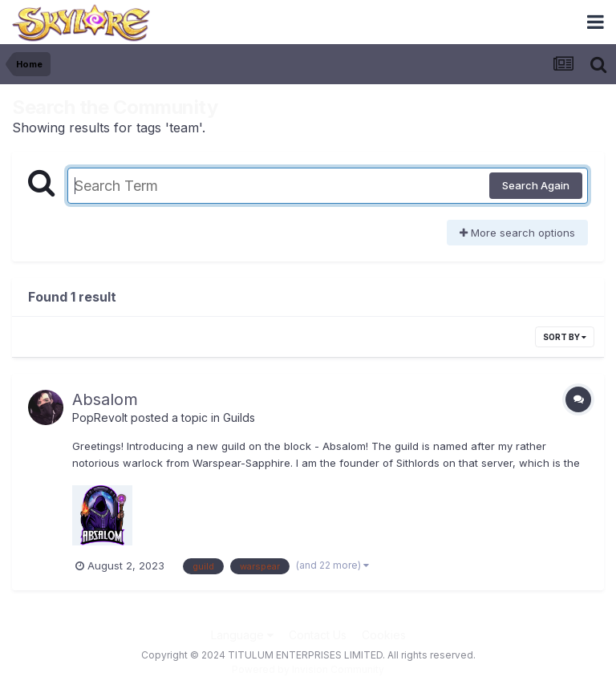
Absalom (105, 399)
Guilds (239, 417)
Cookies (384, 635)
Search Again (536, 185)
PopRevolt (100, 417)
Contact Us (318, 635)
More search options (517, 233)
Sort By (565, 337)
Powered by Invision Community (308, 669)
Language (242, 635)
